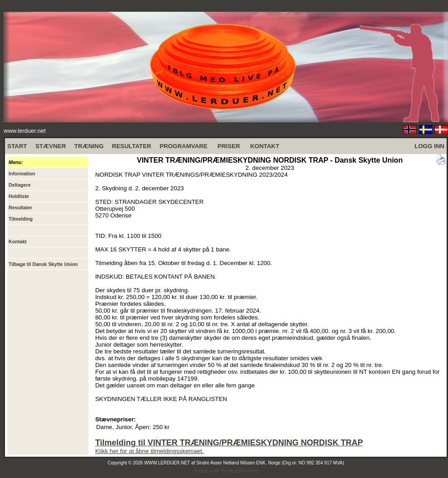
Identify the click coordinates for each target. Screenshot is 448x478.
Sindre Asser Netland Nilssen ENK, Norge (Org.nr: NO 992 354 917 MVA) (270, 463)
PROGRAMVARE (184, 146)
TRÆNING (89, 146)
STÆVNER (51, 146)
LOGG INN (429, 146)
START (17, 146)
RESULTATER (132, 146)
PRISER (229, 146)
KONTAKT (265, 146)
